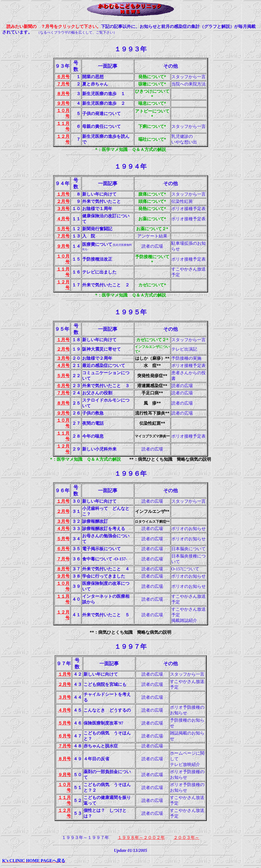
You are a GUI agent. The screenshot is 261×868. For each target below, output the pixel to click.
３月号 (63, 209)
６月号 (63, 77)
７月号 (63, 84)
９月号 (63, 103)
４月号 (63, 219)
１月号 (63, 194)
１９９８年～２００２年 (141, 838)
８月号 (63, 94)
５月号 (63, 229)
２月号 (63, 201)
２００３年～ (186, 838)
